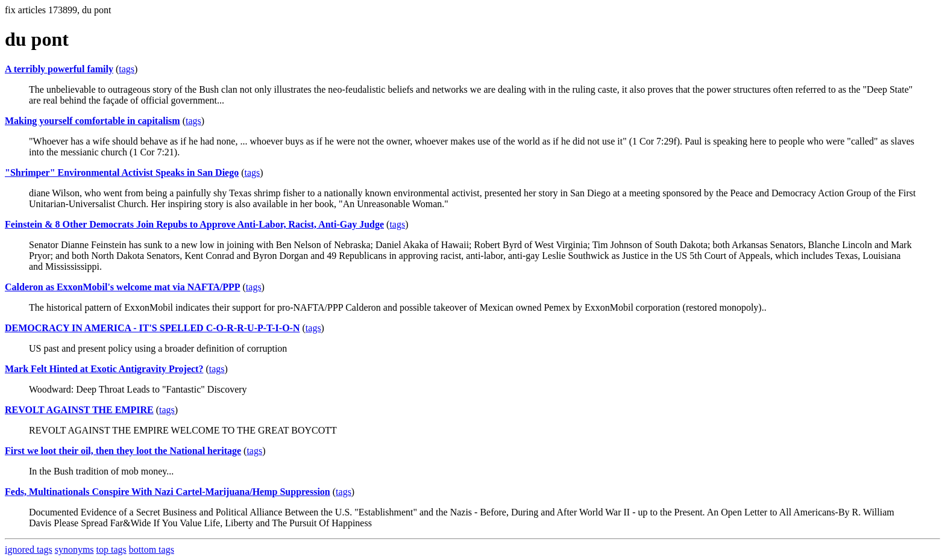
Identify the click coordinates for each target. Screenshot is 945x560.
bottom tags (152, 549)
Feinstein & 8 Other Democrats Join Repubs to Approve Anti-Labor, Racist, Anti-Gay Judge (194, 224)
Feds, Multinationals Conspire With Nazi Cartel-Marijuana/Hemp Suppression (168, 492)
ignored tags (29, 549)
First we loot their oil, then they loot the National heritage (123, 451)
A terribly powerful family (59, 69)
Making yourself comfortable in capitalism (93, 121)
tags (127, 69)
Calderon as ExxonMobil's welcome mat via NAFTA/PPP (123, 287)
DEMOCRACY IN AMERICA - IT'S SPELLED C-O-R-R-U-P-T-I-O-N (152, 328)
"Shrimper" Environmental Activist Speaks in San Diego (122, 173)
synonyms (74, 549)
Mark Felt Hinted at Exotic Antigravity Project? (104, 369)
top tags (111, 549)
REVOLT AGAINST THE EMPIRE (79, 410)
